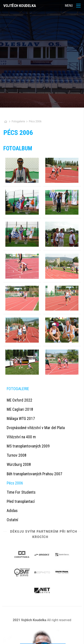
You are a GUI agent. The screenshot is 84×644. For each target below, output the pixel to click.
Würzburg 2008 (19, 465)
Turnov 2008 (17, 455)
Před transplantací (21, 501)
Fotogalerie (19, 121)
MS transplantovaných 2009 (28, 446)
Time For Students (21, 492)
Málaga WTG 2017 (21, 419)
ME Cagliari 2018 (20, 409)
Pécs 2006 (35, 121)
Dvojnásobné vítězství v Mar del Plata (36, 428)
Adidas (12, 511)
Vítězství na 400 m (21, 437)
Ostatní (12, 520)
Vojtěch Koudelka (20, 6)
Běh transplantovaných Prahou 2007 (34, 474)
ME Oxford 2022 (19, 400)
